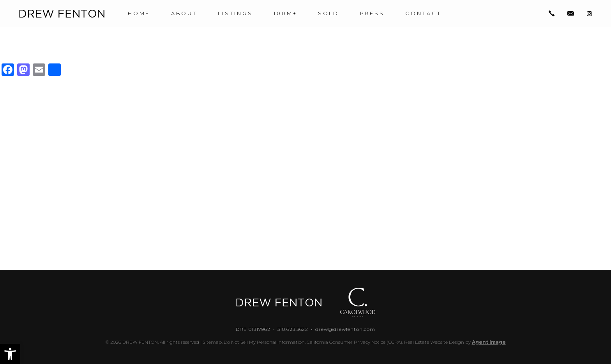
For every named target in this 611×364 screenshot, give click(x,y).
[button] (10, 354)
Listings (236, 13)
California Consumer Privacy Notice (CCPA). (355, 342)
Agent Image (489, 342)
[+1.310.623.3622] (552, 14)
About (184, 13)
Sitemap (212, 342)
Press (373, 13)
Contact (424, 13)
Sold (329, 13)
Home (139, 13)
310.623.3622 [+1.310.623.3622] (293, 329)
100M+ (285, 13)
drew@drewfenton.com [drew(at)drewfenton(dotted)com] (345, 329)
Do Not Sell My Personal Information (264, 342)
